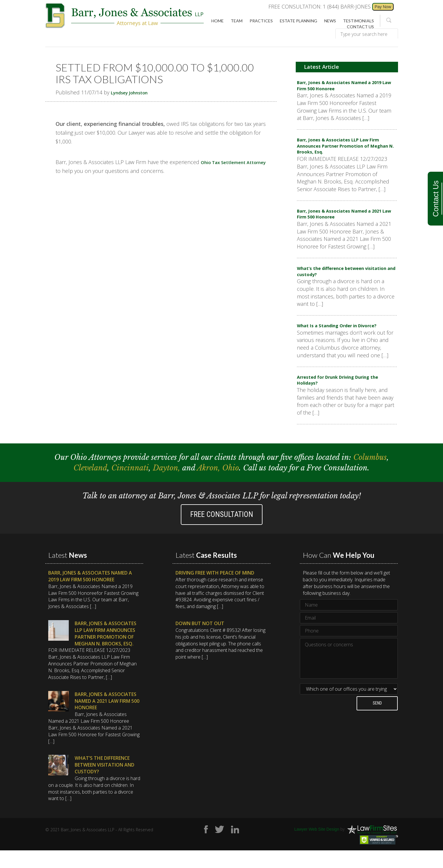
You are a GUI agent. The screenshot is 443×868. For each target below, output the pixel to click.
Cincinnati (130, 486)
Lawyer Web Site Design (317, 847)
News (330, 21)
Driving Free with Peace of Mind (215, 590)
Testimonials (358, 21)
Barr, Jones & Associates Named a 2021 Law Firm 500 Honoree (342, 223)
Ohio (231, 486)
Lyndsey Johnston (134, 92)
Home (218, 21)
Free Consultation (222, 532)
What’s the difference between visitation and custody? (338, 283)
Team (237, 21)
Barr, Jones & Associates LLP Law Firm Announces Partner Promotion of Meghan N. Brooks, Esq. (344, 151)
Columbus (370, 475)
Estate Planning (299, 21)
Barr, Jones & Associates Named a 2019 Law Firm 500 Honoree (342, 87)
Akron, (210, 486)
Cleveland (90, 486)
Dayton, (168, 486)
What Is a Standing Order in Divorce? (345, 340)
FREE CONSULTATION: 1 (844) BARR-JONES (320, 6)
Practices (261, 21)
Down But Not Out (200, 641)
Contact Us (436, 199)
